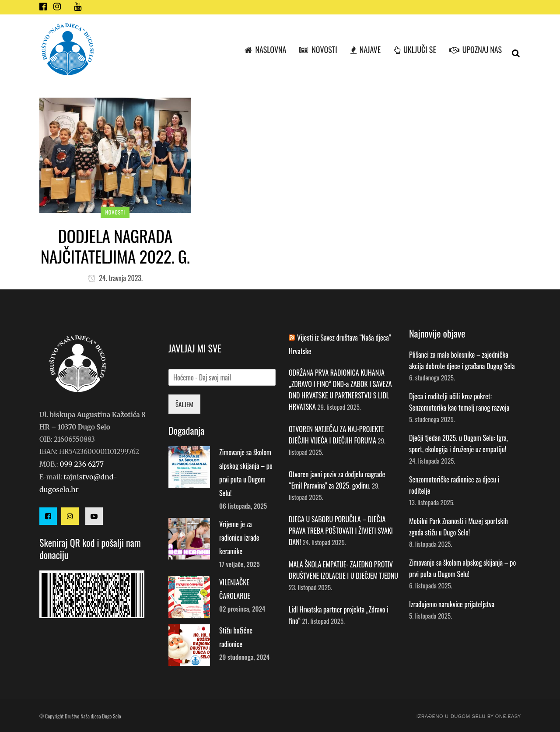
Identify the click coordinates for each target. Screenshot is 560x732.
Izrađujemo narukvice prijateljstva (452, 604)
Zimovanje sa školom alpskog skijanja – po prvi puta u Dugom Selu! (462, 568)
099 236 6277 (82, 464)
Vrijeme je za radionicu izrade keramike (239, 538)
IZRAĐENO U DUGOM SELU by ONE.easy (468, 716)
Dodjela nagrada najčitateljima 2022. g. (115, 246)
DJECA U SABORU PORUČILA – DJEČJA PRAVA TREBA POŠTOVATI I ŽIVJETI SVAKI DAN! (341, 531)
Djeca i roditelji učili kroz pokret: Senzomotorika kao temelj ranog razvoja (459, 402)
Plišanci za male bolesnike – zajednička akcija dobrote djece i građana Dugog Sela (462, 360)
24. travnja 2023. (115, 278)
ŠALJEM (184, 404)
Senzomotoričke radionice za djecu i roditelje (454, 485)
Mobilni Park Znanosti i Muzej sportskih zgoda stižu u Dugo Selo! (458, 527)
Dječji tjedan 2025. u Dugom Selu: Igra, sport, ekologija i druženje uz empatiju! (458, 443)
